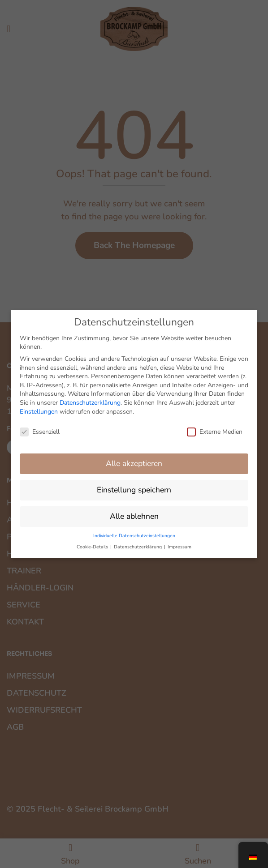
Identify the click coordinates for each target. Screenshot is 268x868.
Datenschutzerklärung (90, 396)
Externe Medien (215, 426)
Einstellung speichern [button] (134, 483)
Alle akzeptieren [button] (134, 458)
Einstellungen (39, 405)
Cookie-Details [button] (93, 541)
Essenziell (40, 426)
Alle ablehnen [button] (134, 510)
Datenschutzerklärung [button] (138, 541)
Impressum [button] (179, 541)
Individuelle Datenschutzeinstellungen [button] (134, 529)
